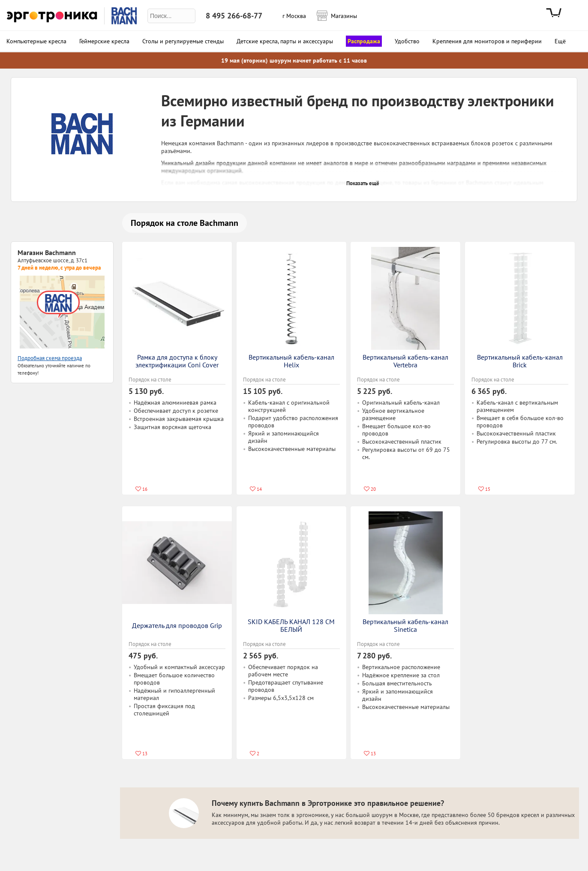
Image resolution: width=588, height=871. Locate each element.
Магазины (341, 15)
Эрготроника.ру (52, 16)
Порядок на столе (150, 380)
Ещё (560, 41)
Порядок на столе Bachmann (184, 223)
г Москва (294, 16)
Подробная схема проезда (50, 358)
